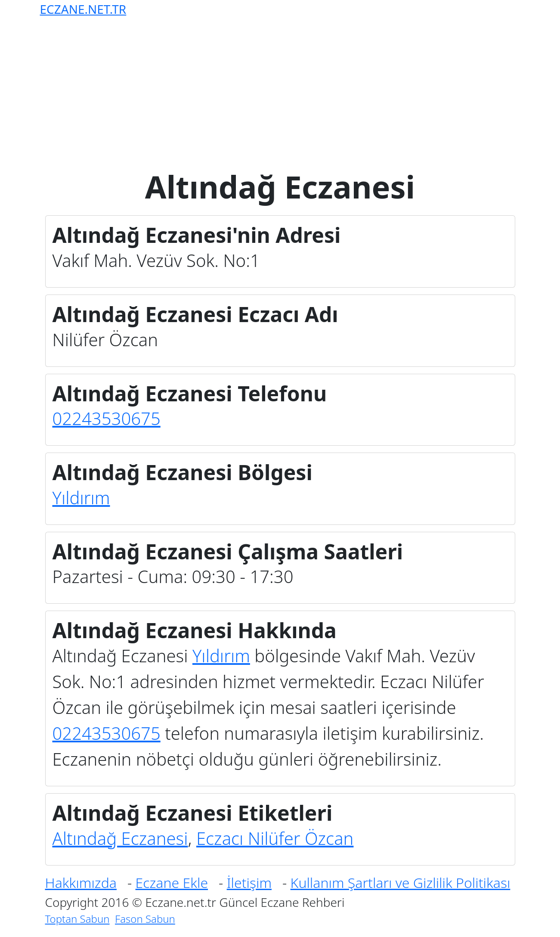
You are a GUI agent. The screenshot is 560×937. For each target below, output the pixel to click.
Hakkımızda (81, 883)
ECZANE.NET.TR (83, 9)
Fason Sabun (145, 919)
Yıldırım (81, 498)
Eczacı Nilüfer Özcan (275, 838)
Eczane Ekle (172, 883)
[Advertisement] (282, 90)
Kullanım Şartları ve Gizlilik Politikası (401, 883)
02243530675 (107, 418)
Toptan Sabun (77, 919)
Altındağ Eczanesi (120, 838)
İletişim (249, 883)
